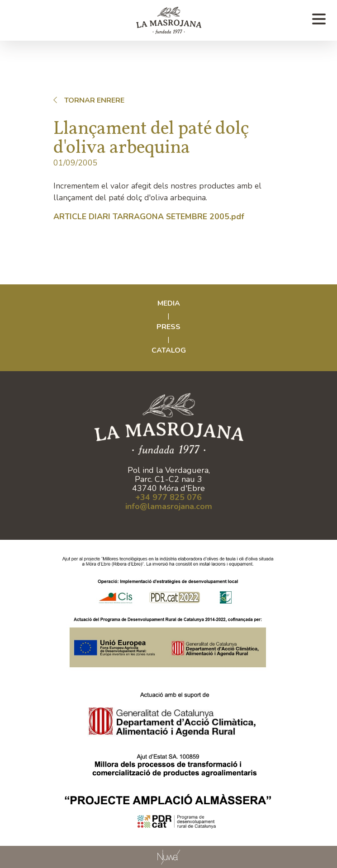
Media (169, 303)
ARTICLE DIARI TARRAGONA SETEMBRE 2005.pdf (149, 217)
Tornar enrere (87, 100)
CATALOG (169, 350)
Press (168, 327)
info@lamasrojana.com (169, 506)
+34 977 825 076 (168, 497)
